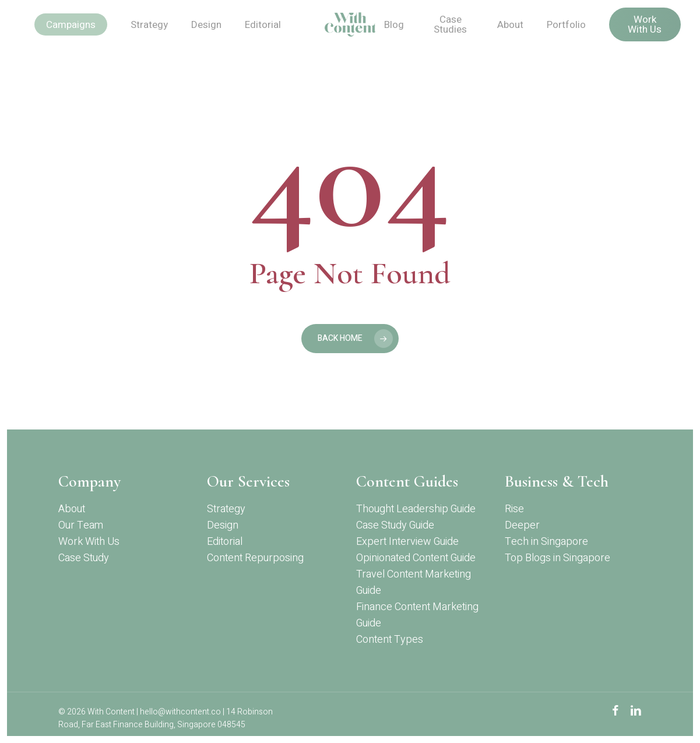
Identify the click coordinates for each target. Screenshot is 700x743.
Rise (514, 509)
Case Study (84, 558)
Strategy (226, 509)
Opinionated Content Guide (416, 558)
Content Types (390, 640)
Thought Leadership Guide (416, 509)
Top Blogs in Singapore (557, 558)
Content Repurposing (255, 558)
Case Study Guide (395, 525)
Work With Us (89, 542)
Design (223, 525)
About (72, 509)
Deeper (522, 525)
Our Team (81, 525)
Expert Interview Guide (407, 542)
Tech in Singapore (546, 542)
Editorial (225, 542)
